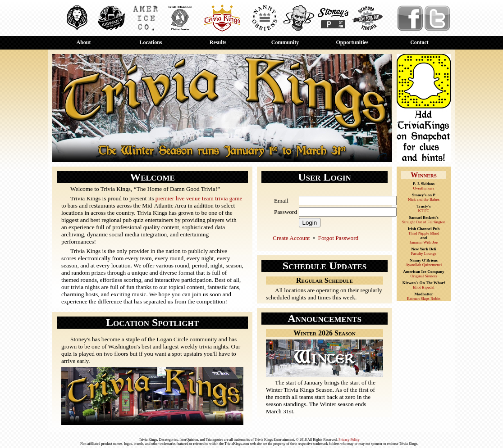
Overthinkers (424, 188)
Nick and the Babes (424, 199)
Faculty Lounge (424, 253)
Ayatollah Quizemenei (424, 265)
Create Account (291, 238)
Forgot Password (338, 238)
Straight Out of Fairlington (424, 222)
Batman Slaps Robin (424, 299)
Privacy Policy (349, 440)
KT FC (423, 211)
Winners (424, 175)
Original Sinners (423, 276)
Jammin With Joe (424, 242)
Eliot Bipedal (424, 287)
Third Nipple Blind (424, 233)
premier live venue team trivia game (199, 198)
